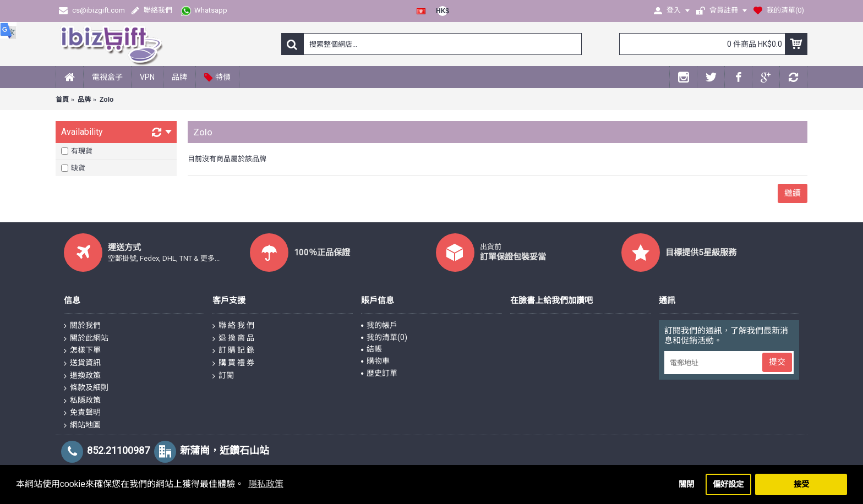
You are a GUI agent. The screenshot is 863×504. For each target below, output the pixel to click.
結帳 (372, 349)
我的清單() (384, 337)
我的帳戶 (379, 325)
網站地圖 (82, 425)
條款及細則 (86, 388)
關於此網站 (86, 338)
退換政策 (82, 376)
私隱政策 (82, 401)
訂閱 (223, 376)
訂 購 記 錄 (233, 350)
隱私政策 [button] (266, 484)
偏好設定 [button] (728, 484)
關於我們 (82, 326)
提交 (777, 362)
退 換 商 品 (233, 338)
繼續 (793, 193)
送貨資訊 (82, 363)
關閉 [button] (686, 484)
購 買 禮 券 (233, 363)
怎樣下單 (82, 350)
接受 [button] (801, 484)
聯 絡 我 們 (233, 326)
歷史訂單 (379, 373)
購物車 (375, 361)
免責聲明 (82, 413)
